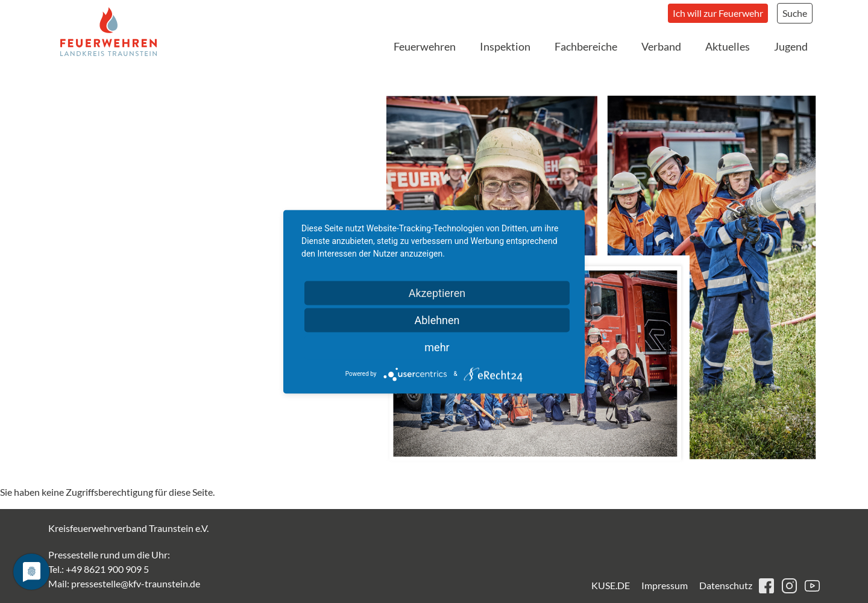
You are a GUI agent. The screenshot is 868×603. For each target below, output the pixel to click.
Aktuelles (728, 46)
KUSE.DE (611, 585)
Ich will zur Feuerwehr (718, 13)
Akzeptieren (437, 292)
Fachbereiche (586, 46)
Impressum (665, 585)
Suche (795, 13)
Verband (661, 46)
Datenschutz (726, 585)
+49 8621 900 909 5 (107, 569)
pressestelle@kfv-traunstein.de (136, 583)
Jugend (791, 46)
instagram (789, 586)
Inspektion (505, 46)
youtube (812, 586)
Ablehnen (437, 320)
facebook (766, 586)
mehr (437, 347)
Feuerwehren (425, 46)
